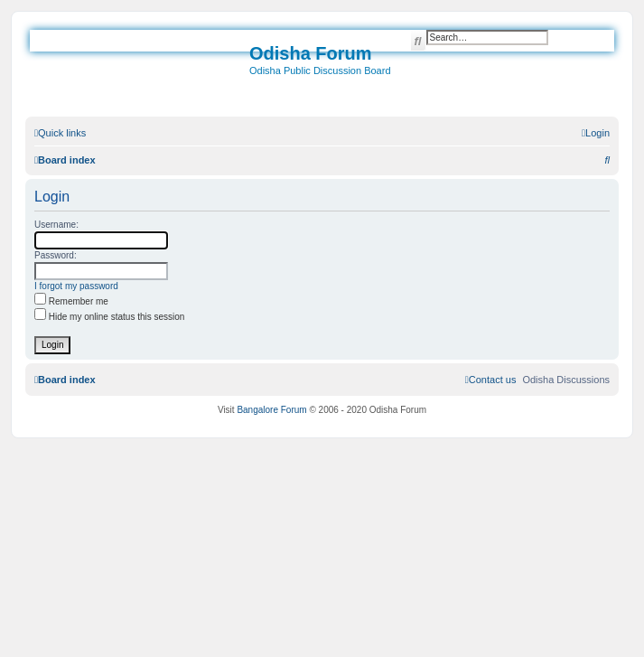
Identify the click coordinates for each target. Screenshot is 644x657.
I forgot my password (76, 286)
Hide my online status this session (109, 317)
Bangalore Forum (271, 410)
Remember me (71, 301)
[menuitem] (596, 133)
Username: (56, 225)
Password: (56, 255)
